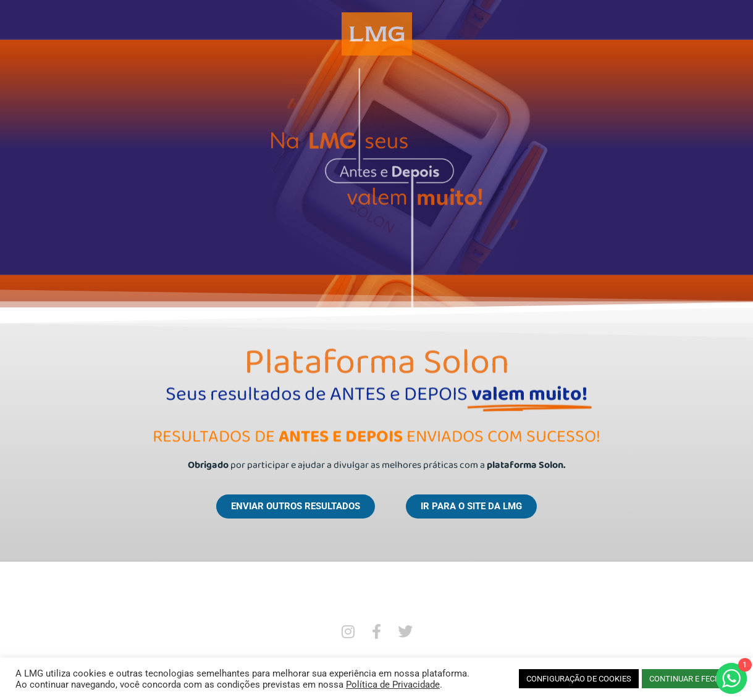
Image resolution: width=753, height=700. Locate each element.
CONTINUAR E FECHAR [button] (690, 679)
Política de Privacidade (393, 685)
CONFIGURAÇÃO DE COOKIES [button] (579, 679)
